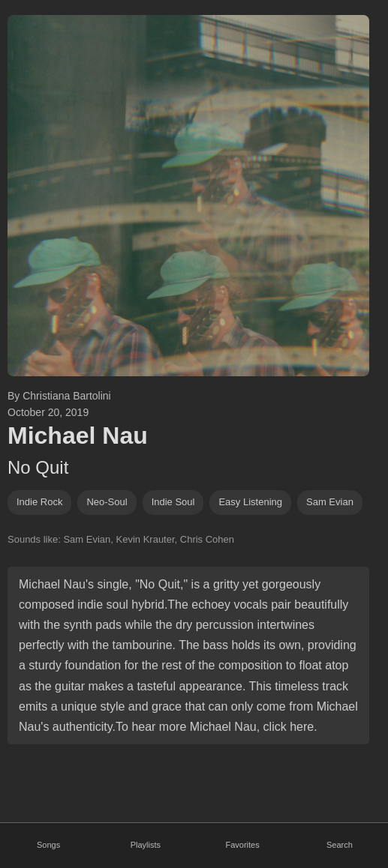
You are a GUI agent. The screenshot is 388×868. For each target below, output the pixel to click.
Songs (48, 845)
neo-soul (107, 502)
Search (340, 845)
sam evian (330, 502)
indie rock (39, 502)
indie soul (173, 502)
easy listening (250, 502)
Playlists (146, 845)
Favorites (243, 845)
